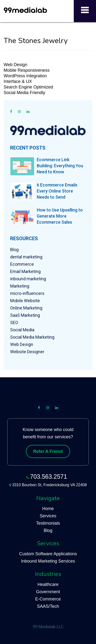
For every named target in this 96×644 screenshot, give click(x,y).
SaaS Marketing (25, 315)
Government (48, 592)
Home (48, 509)
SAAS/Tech (48, 606)
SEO (14, 322)
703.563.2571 (48, 476)
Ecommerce (22, 264)
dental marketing (26, 257)
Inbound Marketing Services (48, 561)
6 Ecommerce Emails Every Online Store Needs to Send (57, 191)
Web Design (22, 344)
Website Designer (27, 352)
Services (48, 516)
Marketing (20, 286)
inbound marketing (28, 279)
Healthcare (48, 584)
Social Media (22, 330)
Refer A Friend (48, 451)
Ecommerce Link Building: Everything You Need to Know (60, 166)
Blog (14, 250)
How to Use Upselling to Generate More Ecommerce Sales (60, 216)
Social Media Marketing (32, 337)
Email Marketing (25, 271)
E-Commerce (48, 599)
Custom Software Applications (48, 554)
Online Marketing (26, 308)
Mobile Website (25, 301)
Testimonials (48, 523)
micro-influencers (27, 293)
